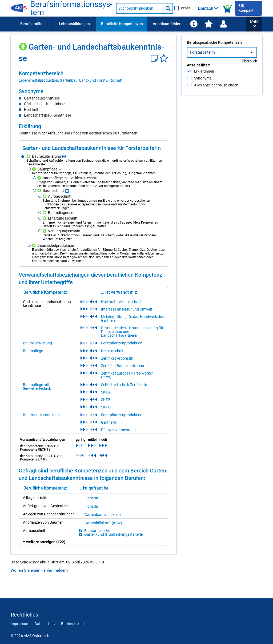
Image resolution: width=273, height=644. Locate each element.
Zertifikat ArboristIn (117, 358)
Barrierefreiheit (73, 624)
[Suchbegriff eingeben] (140, 8)
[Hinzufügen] (24, 45)
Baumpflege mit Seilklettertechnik (37, 387)
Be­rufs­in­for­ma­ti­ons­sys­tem (71, 8)
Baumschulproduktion (41, 415)
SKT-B (106, 400)
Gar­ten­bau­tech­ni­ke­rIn (103, 515)
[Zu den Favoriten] (208, 24)
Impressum (20, 624)
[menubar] (129, 24)
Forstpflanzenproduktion (122, 343)
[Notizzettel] (155, 58)
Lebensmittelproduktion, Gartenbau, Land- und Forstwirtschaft (71, 80)
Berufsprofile (31, 24)
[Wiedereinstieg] (223, 24)
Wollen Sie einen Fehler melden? (39, 570)
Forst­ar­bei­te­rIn (97, 531)
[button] (254, 24)
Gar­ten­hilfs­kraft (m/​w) (103, 523)
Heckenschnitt (113, 351)
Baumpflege (33, 351)
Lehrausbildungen (74, 24)
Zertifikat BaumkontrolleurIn (124, 366)
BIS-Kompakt (246, 8)
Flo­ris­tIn (91, 498)
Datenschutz (45, 624)
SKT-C (106, 407)
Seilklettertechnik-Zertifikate (124, 385)
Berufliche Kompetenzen (122, 24)
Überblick (249, 72)
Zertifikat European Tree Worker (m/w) (127, 375)
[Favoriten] (164, 58)
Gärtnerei (109, 422)
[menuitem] (31, 24)
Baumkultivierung (37, 343)
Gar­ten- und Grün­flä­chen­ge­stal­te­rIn (114, 534)
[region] (93, 77)
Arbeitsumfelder (167, 24)
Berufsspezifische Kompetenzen (214, 54)
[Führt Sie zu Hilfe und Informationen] (194, 24)
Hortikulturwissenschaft (121, 302)
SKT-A (106, 392)
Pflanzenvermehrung (118, 430)
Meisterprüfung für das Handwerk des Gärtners (132, 319)
